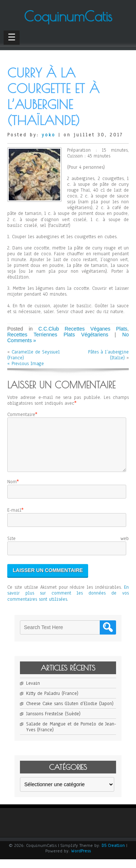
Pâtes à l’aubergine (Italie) (108, 355)
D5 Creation (113, 854)
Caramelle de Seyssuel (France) (34, 355)
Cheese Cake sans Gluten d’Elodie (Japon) (70, 712)
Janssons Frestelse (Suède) (53, 723)
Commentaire (21, 415)
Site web (68, 547)
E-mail (14, 519)
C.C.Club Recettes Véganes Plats (83, 329)
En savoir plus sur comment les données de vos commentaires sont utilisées (68, 602)
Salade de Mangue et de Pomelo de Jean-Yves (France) (71, 736)
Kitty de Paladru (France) (52, 702)
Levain (33, 692)
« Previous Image (26, 364)
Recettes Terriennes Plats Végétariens (58, 335)
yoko (49, 135)
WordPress (81, 860)
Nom (12, 491)
